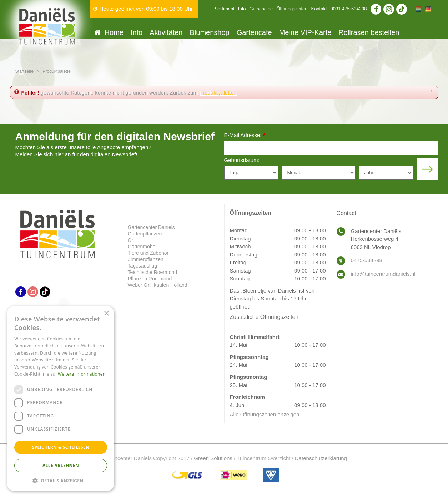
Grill (132, 240)
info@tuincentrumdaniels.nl (383, 274)
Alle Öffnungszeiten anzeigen (265, 414)
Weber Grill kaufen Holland (158, 285)
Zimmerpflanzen (146, 259)
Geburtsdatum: (242, 160)
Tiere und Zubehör (148, 253)
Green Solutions (213, 458)
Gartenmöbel (142, 247)
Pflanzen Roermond (150, 279)
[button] (61, 480)
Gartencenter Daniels (151, 227)
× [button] (106, 314)
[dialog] (61, 398)
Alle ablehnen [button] (61, 465)
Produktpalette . (218, 93)
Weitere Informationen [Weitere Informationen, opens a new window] (82, 374)
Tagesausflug (143, 266)
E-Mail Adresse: (245, 136)
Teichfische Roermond (153, 272)
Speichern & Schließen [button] (61, 447)
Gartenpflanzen (145, 234)
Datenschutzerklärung (321, 458)
